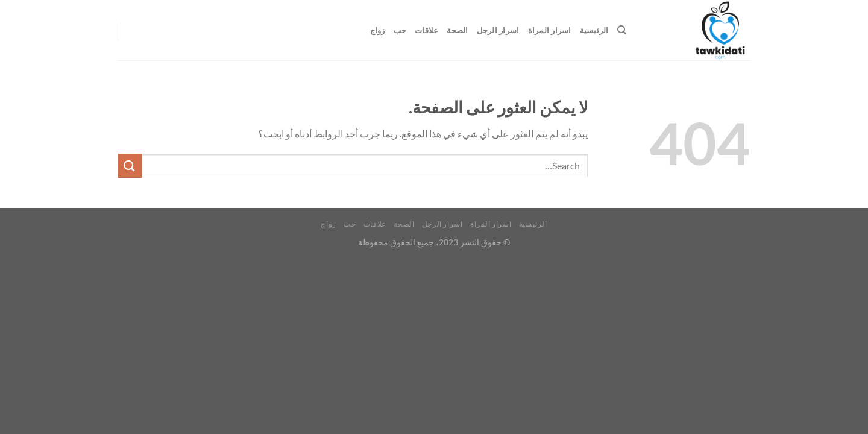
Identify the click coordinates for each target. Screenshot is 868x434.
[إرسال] (130, 165)
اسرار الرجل (498, 30)
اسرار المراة (550, 30)
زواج (378, 30)
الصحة (457, 30)
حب (400, 30)
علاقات (426, 30)
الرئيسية (594, 30)
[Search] (622, 30)
